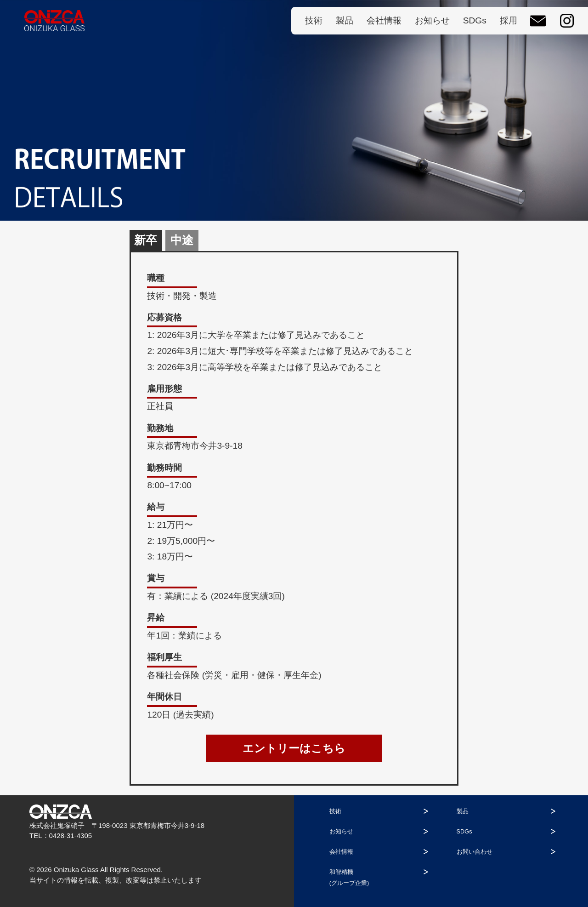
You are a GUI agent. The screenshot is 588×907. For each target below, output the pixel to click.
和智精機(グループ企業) (370, 877)
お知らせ (432, 20)
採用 (509, 20)
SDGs (475, 20)
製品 (345, 20)
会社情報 (384, 20)
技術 (314, 20)
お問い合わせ (501, 852)
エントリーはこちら (294, 748)
